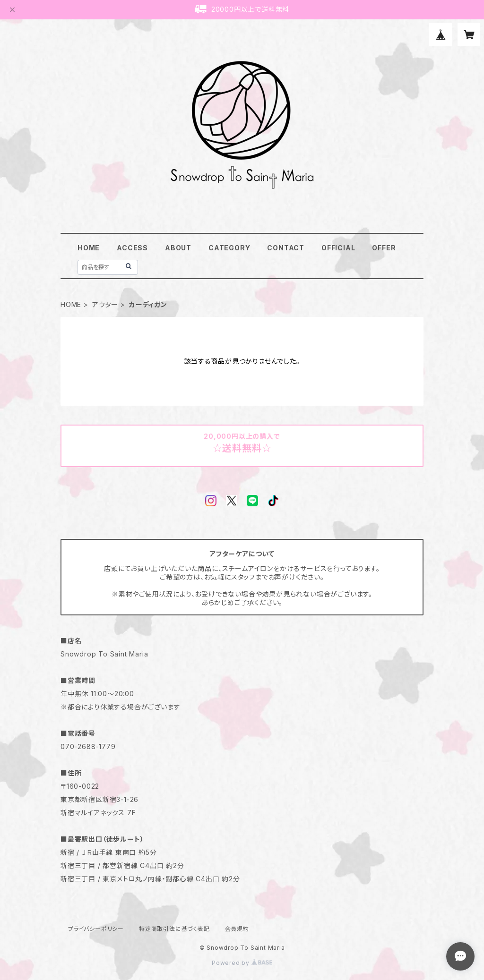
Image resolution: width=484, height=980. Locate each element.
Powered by (242, 963)
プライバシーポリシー (96, 929)
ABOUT (178, 248)
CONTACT (286, 248)
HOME (89, 248)
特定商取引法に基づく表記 (174, 929)
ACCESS (132, 248)
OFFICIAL (338, 248)
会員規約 (237, 929)
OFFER (384, 248)
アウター (105, 304)
